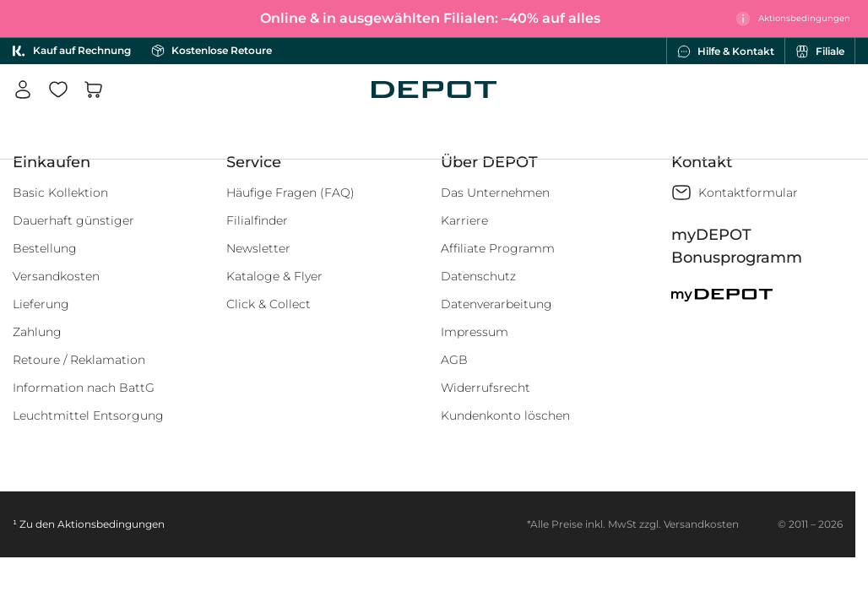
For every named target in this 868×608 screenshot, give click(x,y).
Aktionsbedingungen (111, 524)
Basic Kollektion (60, 193)
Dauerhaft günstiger (73, 220)
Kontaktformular (748, 193)
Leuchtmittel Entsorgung (88, 415)
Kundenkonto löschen (505, 415)
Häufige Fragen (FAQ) (290, 193)
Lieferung (41, 304)
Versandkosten (56, 276)
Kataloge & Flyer (274, 276)
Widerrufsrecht (486, 388)
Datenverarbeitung (496, 304)
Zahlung (37, 332)
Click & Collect (269, 304)
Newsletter (258, 248)
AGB (454, 360)
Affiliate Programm (498, 248)
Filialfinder (257, 220)
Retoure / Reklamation (79, 360)
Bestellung (45, 248)
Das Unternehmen (495, 193)
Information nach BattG (84, 388)
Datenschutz (478, 276)
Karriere (464, 220)
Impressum (475, 332)
